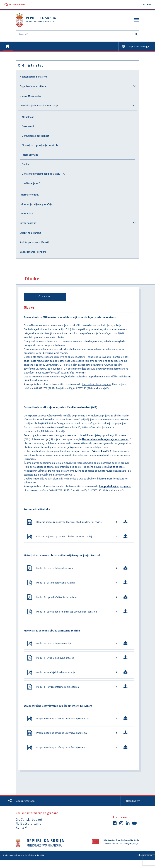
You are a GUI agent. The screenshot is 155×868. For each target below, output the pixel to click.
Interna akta (26, 213)
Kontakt (22, 836)
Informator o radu (30, 195)
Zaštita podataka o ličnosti (34, 242)
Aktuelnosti (28, 117)
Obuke (25, 164)
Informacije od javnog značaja (36, 204)
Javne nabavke (28, 223)
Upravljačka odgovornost (35, 136)
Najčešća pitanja (29, 832)
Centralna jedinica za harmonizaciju (39, 105)
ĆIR (143, 4)
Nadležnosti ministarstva (33, 77)
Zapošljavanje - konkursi (33, 252)
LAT (149, 4)
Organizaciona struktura (33, 86)
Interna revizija (30, 155)
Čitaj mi (45, 296)
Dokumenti (28, 126)
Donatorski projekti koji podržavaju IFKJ (44, 174)
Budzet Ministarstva (31, 233)
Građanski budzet (29, 828)
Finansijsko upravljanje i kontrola (40, 145)
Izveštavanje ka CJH (32, 183)
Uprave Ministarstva (31, 96)
